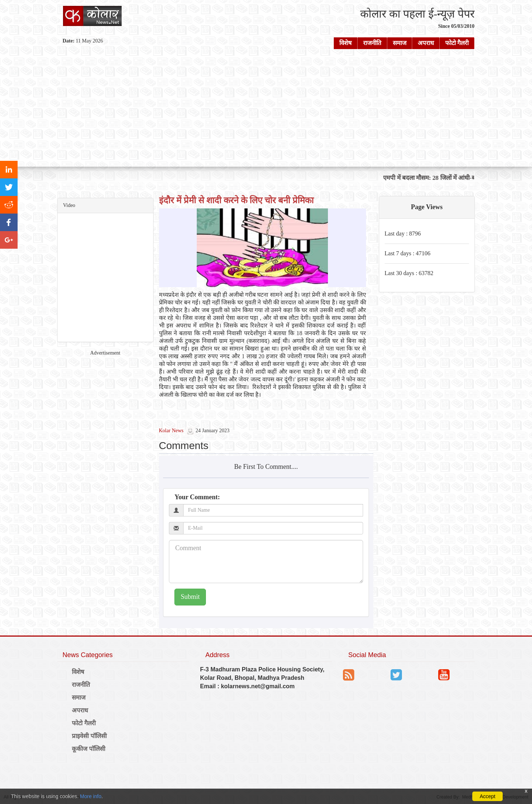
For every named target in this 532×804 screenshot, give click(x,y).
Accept (487, 796)
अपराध (426, 43)
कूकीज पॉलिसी (88, 749)
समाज (400, 43)
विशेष (346, 43)
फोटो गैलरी (457, 43)
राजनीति (372, 43)
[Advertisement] (266, 108)
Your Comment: (197, 497)
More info (90, 796)
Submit (190, 597)
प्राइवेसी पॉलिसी (89, 736)
